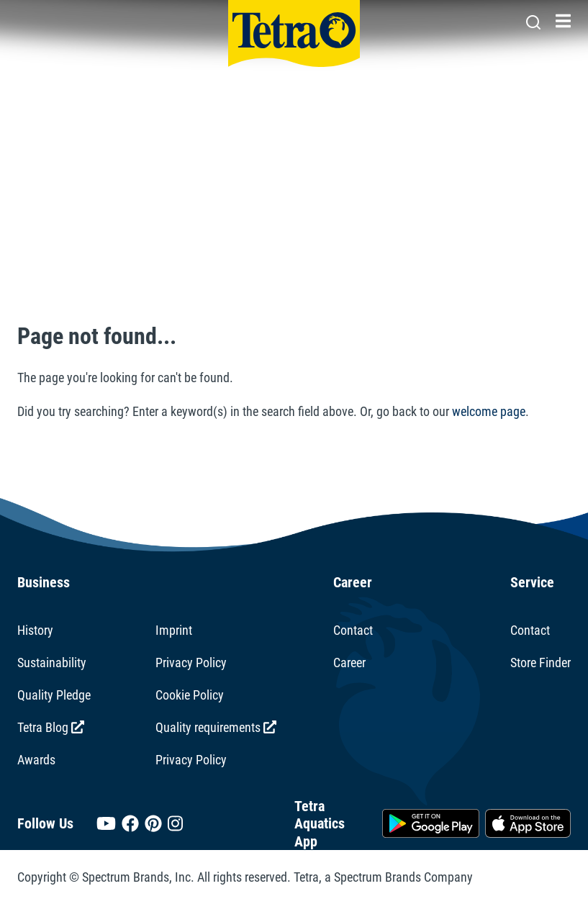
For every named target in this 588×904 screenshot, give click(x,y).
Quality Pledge (54, 695)
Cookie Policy (190, 695)
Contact (353, 630)
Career (349, 663)
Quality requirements (216, 727)
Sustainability (52, 663)
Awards (36, 760)
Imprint (174, 630)
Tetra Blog (51, 727)
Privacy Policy (191, 663)
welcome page (489, 411)
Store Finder (540, 663)
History (35, 630)
